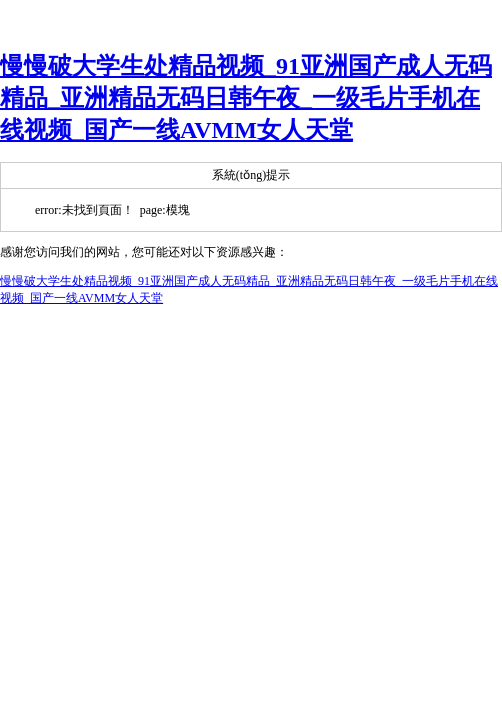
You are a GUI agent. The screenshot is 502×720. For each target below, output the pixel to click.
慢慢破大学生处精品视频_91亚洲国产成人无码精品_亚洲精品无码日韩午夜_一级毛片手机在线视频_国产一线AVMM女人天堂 (246, 98)
